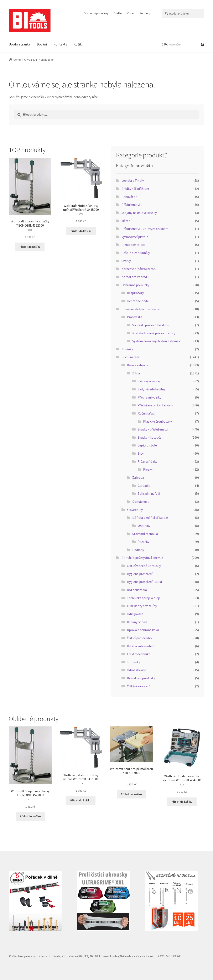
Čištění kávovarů (139, 686)
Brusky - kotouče (150, 437)
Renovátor (129, 197)
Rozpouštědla (137, 590)
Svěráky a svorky (149, 381)
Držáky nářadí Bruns (136, 189)
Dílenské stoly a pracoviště (141, 309)
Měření (126, 221)
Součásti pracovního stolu (151, 325)
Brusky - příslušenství (153, 429)
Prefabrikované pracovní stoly (154, 333)
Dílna (136, 373)
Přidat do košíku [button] (30, 247)
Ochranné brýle (138, 301)
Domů (17, 60)
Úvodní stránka (19, 44)
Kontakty (145, 13)
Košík (78, 44)
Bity (141, 453)
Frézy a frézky (147, 461)
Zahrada (138, 477)
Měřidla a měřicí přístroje (150, 518)
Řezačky (143, 542)
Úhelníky (144, 526)
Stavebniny (135, 510)
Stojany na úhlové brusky (139, 213)
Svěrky (126, 261)
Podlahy (138, 550)
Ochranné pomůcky (135, 285)
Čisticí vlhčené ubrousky (144, 566)
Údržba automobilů (141, 646)
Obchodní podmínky (96, 13)
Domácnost (141, 502)
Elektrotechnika (139, 654)
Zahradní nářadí (149, 493)
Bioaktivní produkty (141, 678)
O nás (131, 13)
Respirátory (135, 293)
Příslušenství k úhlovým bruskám (145, 229)
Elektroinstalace (133, 245)
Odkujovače (135, 614)
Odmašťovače (136, 670)
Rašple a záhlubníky (136, 253)
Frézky (148, 469)
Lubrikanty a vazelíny (142, 606)
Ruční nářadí (130, 357)
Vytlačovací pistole (135, 237)
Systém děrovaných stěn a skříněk (156, 341)
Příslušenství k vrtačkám (155, 405)
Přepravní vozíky (149, 397)
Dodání (118, 13)
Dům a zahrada (137, 365)
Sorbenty (133, 662)
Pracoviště (134, 317)
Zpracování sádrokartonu (139, 269)
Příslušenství (131, 205)
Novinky (127, 349)
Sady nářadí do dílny (152, 389)
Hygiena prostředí (140, 574)
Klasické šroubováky (157, 421)
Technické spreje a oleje (144, 598)
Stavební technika (145, 534)
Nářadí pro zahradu (135, 277)
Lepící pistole (147, 445)
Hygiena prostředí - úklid (144, 582)
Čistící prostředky (139, 638)
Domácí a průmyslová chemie (142, 558)
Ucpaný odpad (137, 622)
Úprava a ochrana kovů (143, 630)
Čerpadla (144, 486)
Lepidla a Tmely (133, 180)
